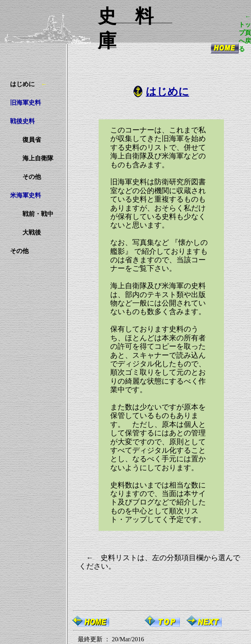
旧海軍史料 (26, 103)
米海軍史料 (26, 195)
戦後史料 (22, 121)
